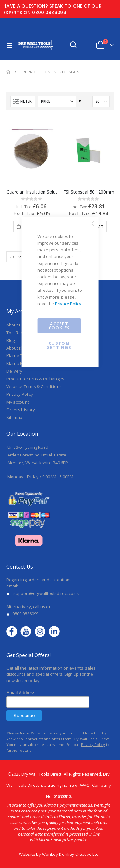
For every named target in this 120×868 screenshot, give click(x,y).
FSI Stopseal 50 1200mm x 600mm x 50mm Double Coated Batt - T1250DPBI (89, 192)
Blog (11, 340)
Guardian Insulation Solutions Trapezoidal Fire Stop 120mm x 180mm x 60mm (32, 192)
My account (18, 402)
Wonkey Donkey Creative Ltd (70, 854)
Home (9, 72)
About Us (15, 325)
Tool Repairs (19, 333)
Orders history (21, 410)
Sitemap (14, 417)
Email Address (21, 693)
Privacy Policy (68, 304)
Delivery (15, 371)
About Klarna (19, 348)
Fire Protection (35, 72)
